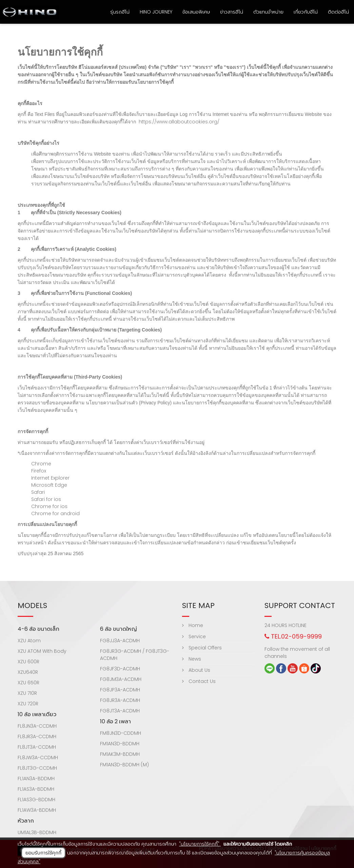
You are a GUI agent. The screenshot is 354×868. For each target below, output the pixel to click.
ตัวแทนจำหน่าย (268, 12)
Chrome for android (55, 513)
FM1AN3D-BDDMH (120, 744)
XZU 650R (28, 683)
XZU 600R (28, 662)
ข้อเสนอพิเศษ (196, 12)
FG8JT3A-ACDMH (120, 711)
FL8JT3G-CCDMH (37, 768)
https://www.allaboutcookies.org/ (179, 122)
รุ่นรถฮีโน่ (120, 12)
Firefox (39, 471)
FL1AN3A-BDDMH (36, 779)
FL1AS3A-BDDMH (36, 789)
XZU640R (28, 672)
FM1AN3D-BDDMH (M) (124, 765)
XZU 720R (28, 704)
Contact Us (199, 681)
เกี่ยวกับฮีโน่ (306, 12)
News (192, 659)
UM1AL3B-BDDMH (37, 832)
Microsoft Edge (49, 485)
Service (194, 637)
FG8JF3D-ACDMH (120, 669)
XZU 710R (27, 693)
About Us (196, 670)
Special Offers (202, 648)
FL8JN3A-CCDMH (37, 726)
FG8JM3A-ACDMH (121, 679)
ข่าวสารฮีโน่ (232, 12)
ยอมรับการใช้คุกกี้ (43, 853)
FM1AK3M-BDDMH (120, 754)
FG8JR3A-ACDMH (120, 700)
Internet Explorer (50, 478)
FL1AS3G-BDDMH (36, 800)
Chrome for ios (49, 506)
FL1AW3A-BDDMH (37, 810)
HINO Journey (156, 12)
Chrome (41, 464)
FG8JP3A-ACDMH (120, 690)
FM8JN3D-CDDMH (121, 733)
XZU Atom (29, 641)
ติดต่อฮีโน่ (338, 12)
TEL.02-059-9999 (293, 636)
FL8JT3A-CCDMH (37, 747)
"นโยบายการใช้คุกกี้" (200, 844)
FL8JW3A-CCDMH (38, 758)
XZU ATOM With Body (42, 651)
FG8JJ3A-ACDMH (120, 641)
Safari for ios (46, 499)
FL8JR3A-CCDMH (37, 736)
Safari (38, 492)
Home (193, 625)
